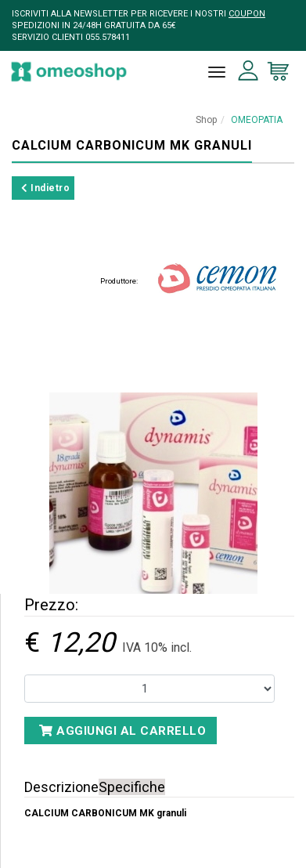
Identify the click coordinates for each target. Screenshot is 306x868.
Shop (206, 120)
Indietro (45, 188)
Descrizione (61, 787)
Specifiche (132, 787)
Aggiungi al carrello (122, 731)
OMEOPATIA (257, 120)
